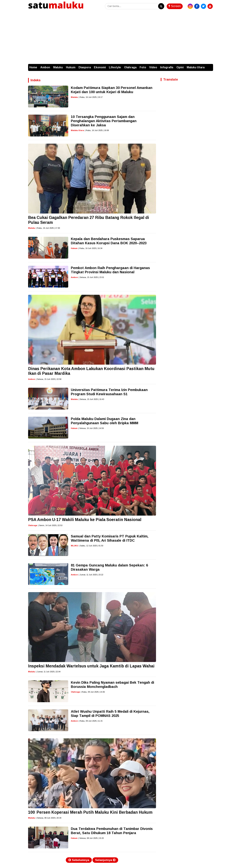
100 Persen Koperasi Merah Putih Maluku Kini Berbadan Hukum (90, 812)
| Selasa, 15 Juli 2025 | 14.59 (91, 428)
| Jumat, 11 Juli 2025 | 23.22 (91, 575)
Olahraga (130, 67)
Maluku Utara (196, 67)
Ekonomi (100, 67)
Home (33, 67)
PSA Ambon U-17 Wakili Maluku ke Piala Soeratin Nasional (85, 520)
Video (153, 67)
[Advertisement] (121, 38)
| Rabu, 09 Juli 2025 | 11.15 (91, 721)
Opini (180, 67)
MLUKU (74, 546)
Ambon (45, 67)
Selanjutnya (105, 860)
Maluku (58, 67)
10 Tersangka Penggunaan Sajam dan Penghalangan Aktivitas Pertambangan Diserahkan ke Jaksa (104, 121)
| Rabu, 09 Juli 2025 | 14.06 (93, 692)
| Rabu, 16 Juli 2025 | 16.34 (90, 248)
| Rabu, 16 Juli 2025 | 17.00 (48, 228)
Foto (143, 67)
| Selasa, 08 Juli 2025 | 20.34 (49, 818)
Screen (175, 6)
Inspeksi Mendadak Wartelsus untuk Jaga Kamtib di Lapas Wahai (91, 666)
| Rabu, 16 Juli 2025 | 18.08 (97, 130)
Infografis (167, 67)
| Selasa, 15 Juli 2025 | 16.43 (91, 399)
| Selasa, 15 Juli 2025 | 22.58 (49, 379)
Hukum (71, 67)
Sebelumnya (79, 860)
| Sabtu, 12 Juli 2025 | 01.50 (91, 546)
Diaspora (85, 67)
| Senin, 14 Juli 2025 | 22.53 (50, 525)
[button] (210, 66)
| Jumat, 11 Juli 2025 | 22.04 (48, 672)
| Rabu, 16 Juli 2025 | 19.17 (91, 97)
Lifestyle (115, 67)
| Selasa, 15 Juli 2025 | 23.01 (91, 277)
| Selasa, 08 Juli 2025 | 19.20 (91, 838)
